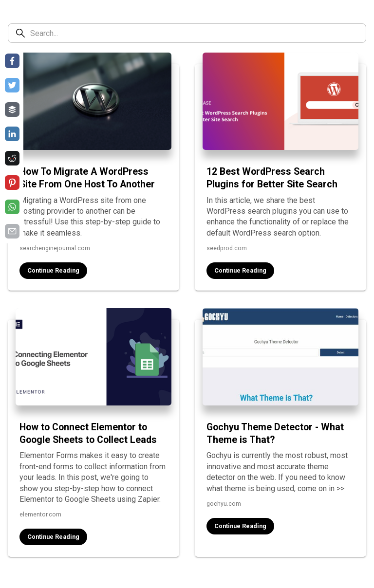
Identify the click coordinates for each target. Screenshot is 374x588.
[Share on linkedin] (12, 134)
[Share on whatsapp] (12, 207)
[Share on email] (12, 231)
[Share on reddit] (12, 158)
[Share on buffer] (12, 110)
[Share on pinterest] (12, 183)
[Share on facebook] (12, 61)
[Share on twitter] (12, 85)
